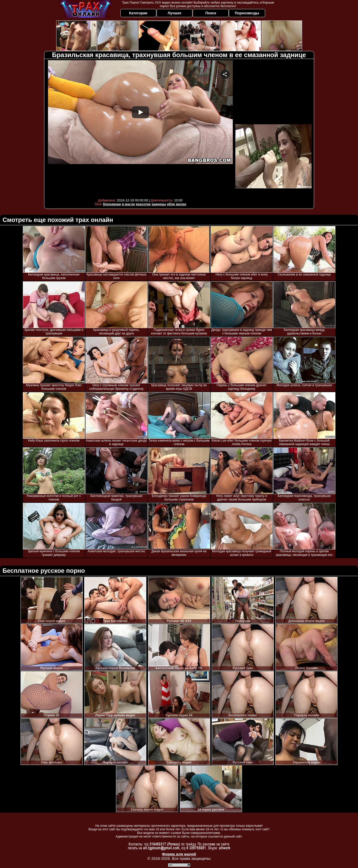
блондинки (112, 204)
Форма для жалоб (179, 854)
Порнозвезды (247, 13)
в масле (128, 204)
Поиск (211, 13)
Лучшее (174, 13)
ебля (171, 204)
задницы (159, 204)
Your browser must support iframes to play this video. (140, 128)
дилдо (181, 204)
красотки (143, 204)
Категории (138, 13)
